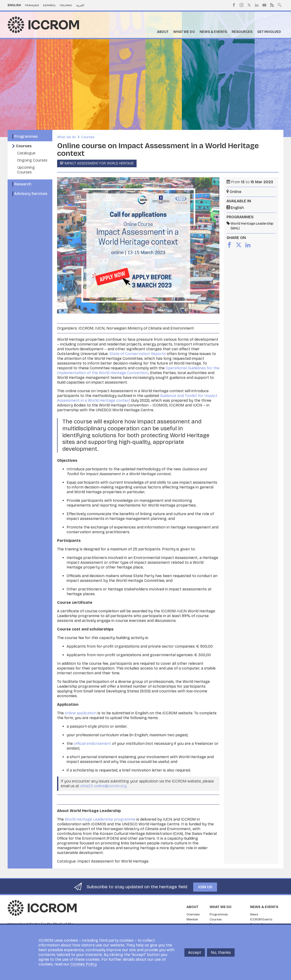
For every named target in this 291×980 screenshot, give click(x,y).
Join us (205, 887)
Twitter (249, 5)
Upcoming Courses (26, 170)
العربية (80, 5)
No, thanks (221, 952)
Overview (193, 914)
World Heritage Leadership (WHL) (252, 226)
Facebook (234, 5)
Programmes (26, 136)
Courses (24, 146)
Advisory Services (31, 194)
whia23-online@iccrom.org (103, 786)
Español (49, 5)
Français (32, 5)
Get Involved (269, 32)
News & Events (213, 32)
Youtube (264, 5)
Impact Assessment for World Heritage (99, 163)
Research (23, 184)
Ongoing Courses (32, 160)
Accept (195, 952)
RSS (272, 5)
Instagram (242, 5)
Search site (280, 5)
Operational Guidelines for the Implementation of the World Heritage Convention (138, 370)
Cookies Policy (84, 964)
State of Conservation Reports (138, 354)
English (14, 5)
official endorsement (92, 744)
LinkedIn (257, 5)
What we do (184, 32)
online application (81, 713)
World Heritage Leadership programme (100, 819)
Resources (242, 32)
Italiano (66, 5)
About (163, 32)
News (254, 914)
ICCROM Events (261, 919)
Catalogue (26, 153)
